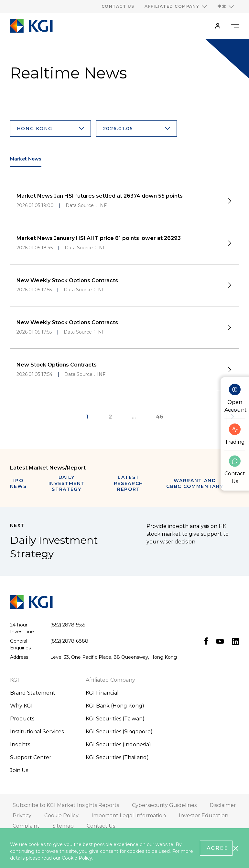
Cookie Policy (77, 858)
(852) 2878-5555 (68, 625)
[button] (50, 129)
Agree (218, 848)
